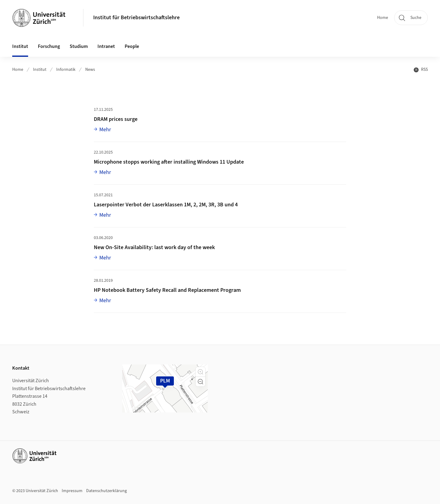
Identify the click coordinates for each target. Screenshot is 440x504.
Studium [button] (79, 46)
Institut (40, 70)
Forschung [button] (49, 46)
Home (383, 18)
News (90, 70)
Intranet (106, 46)
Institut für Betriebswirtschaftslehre (136, 18)
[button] (200, 372)
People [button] (132, 46)
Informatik (66, 70)
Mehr (105, 129)
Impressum (72, 491)
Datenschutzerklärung (106, 491)
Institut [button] (20, 46)
